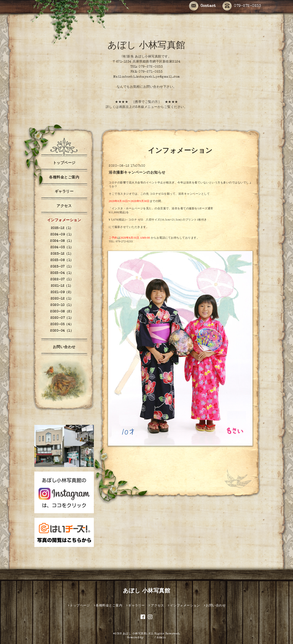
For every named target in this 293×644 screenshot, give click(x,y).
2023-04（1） (62, 273)
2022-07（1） (62, 280)
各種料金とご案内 (64, 178)
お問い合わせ (64, 347)
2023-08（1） (62, 260)
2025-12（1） (62, 228)
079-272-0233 (242, 6)
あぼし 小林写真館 (146, 46)
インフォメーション (64, 221)
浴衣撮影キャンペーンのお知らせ (137, 173)
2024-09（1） (62, 235)
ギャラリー (64, 192)
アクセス (64, 206)
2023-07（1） (62, 267)
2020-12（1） (62, 299)
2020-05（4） (62, 325)
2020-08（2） (62, 312)
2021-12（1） (62, 286)
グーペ (149, 638)
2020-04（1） (62, 331)
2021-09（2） (62, 292)
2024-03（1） (62, 248)
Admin (162, 638)
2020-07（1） (62, 318)
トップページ (64, 163)
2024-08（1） (62, 241)
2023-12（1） (62, 254)
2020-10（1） (62, 305)
